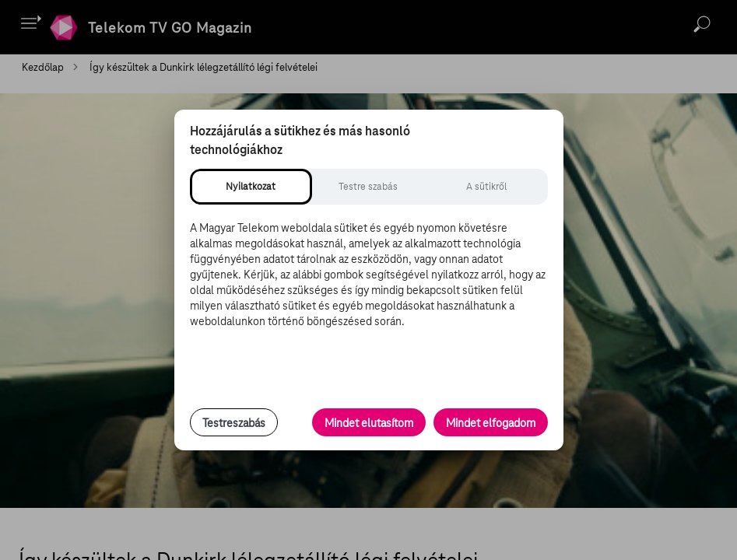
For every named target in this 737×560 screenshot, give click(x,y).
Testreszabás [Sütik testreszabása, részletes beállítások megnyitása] (234, 423)
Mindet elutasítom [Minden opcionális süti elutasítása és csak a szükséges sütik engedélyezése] (369, 423)
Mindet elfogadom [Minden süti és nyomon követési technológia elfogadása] (491, 423)
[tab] (251, 187)
